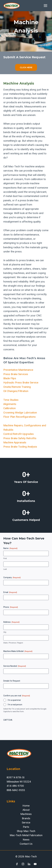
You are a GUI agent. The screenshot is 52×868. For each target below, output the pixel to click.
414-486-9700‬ (15, 786)
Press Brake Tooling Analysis (20, 447)
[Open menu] (45, 6)
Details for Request (12, 681)
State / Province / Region (13, 643)
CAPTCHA (8, 720)
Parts (26, 827)
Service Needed (15, 666)
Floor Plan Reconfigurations (19, 417)
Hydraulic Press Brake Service (21, 383)
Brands (26, 818)
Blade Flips (10, 378)
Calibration (9, 408)
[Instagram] (23, 864)
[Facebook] (17, 864)
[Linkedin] (29, 864)
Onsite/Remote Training (17, 387)
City (5, 632)
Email (10, 592)
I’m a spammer (14, 700)
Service (26, 823)
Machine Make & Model (18, 651)
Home (26, 806)
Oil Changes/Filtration (16, 391)
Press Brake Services (16, 374)
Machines (26, 814)
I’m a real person (15, 705)
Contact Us (26, 844)
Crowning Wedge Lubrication (20, 413)
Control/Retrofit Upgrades (19, 434)
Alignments (10, 404)
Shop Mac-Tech (26, 831)
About (26, 810)
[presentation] (24, 728)
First (5, 558)
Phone (11, 607)
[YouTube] (35, 864)
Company (12, 578)
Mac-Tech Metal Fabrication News (26, 837)
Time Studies (11, 400)
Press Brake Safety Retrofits (20, 438)
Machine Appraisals (15, 442)
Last (5, 569)
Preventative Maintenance (18, 370)
